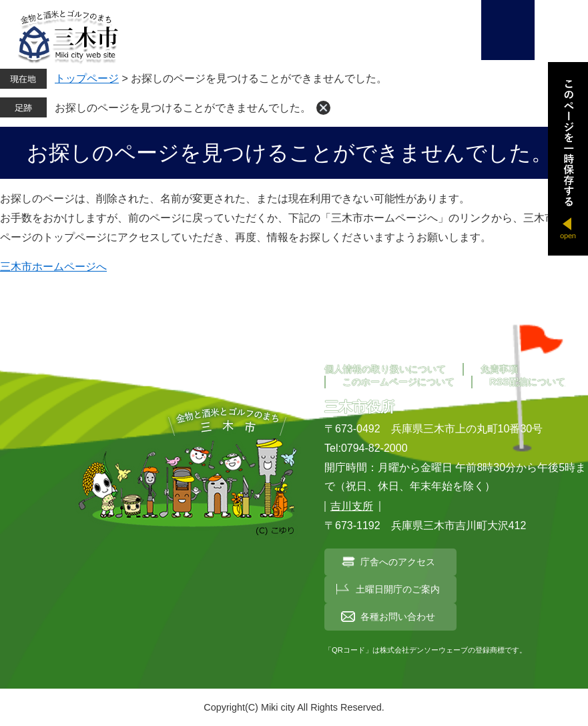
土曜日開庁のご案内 (398, 589)
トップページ (87, 78)
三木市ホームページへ (53, 267)
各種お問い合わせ (398, 617)
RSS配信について (527, 382)
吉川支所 (352, 506)
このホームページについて (398, 382)
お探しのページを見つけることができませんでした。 (183, 108)
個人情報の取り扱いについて (385, 369)
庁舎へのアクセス (398, 562)
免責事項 (499, 369)
